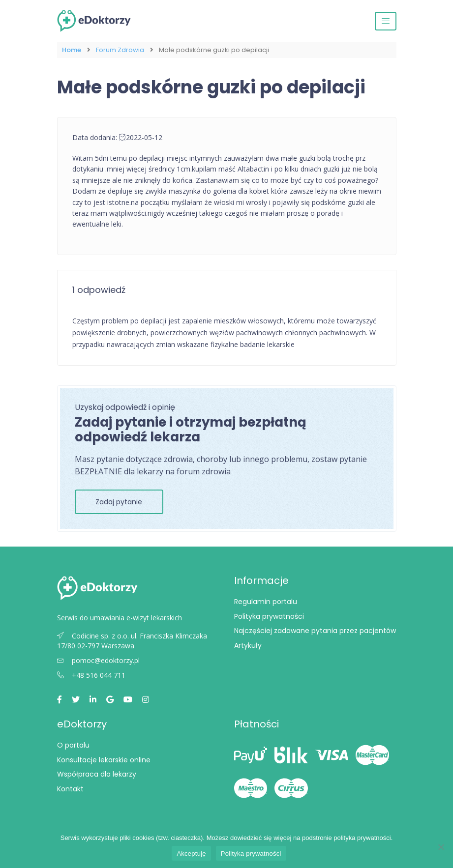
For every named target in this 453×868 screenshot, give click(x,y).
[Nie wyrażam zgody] (441, 847)
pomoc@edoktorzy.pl (98, 660)
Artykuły (248, 645)
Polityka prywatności (269, 616)
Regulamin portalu (266, 602)
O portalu (73, 745)
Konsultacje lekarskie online (104, 760)
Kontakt (70, 789)
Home (72, 50)
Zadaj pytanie (119, 502)
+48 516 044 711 (91, 675)
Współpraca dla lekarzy (97, 774)
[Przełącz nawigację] (386, 21)
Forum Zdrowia (120, 50)
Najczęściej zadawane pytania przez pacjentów (315, 631)
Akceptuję (191, 854)
